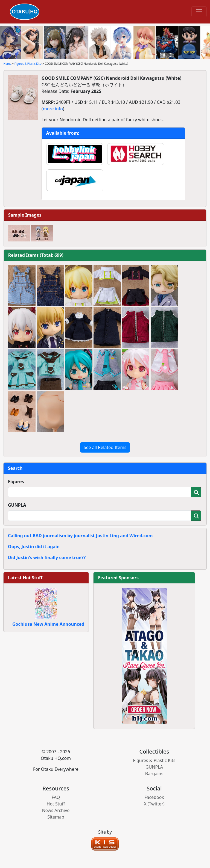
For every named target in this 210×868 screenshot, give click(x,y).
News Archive (56, 810)
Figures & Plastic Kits (28, 64)
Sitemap (56, 817)
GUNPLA (17, 505)
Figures (16, 482)
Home (7, 64)
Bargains (154, 773)
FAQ (56, 797)
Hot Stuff (56, 804)
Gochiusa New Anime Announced (48, 624)
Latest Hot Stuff (25, 578)
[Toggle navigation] (199, 12)
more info (53, 109)
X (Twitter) (154, 804)
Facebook (154, 797)
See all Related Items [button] (105, 447)
